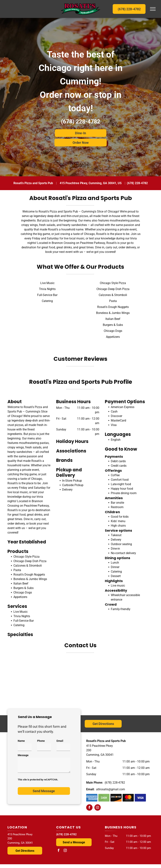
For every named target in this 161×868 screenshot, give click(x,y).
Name (21, 741)
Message (23, 755)
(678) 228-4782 (81, 121)
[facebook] (89, 808)
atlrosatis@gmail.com (111, 789)
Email (60, 741)
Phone (41, 741)
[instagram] (98, 808)
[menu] (153, 9)
